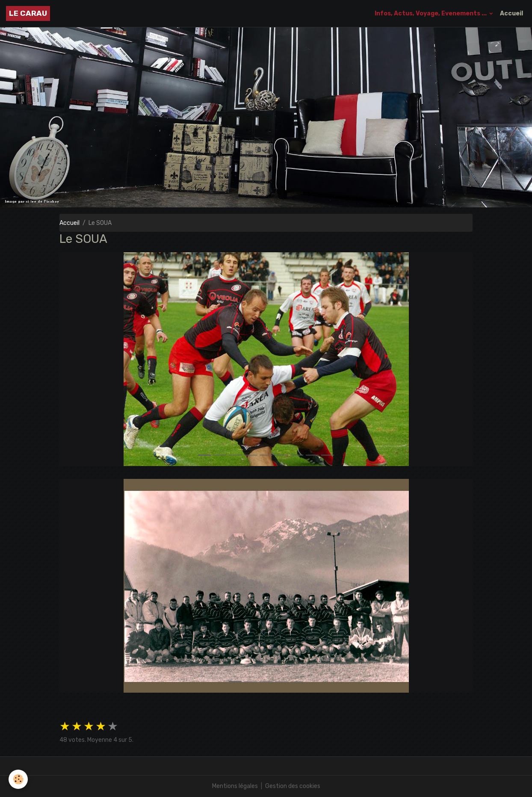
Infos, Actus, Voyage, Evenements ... (431, 13)
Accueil (511, 13)
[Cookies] (18, 779)
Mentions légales (235, 786)
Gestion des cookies (293, 786)
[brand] (28, 13)
